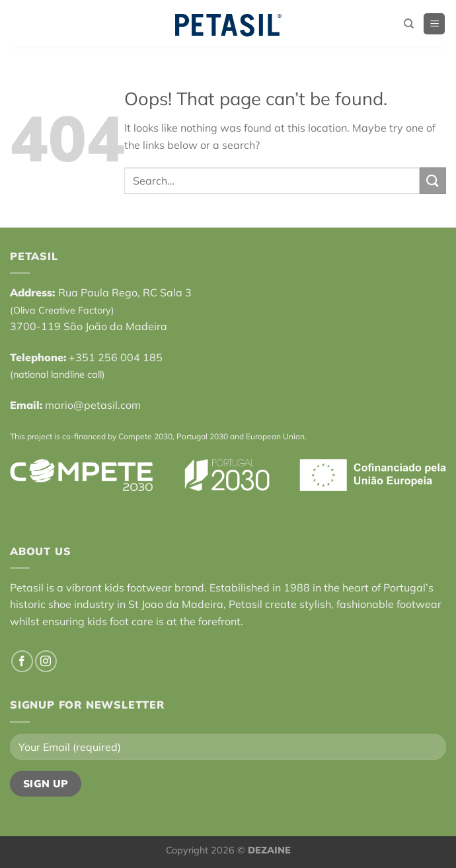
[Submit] (433, 180)
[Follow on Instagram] (46, 661)
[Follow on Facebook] (22, 661)
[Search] (409, 24)
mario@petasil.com (93, 405)
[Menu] (434, 24)
